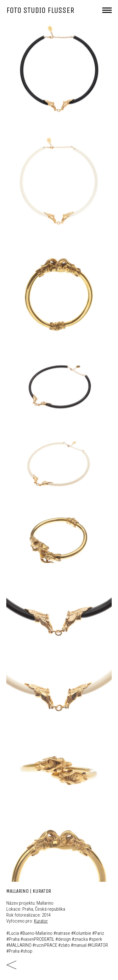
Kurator (41, 921)
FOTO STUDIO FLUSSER (40, 10)
